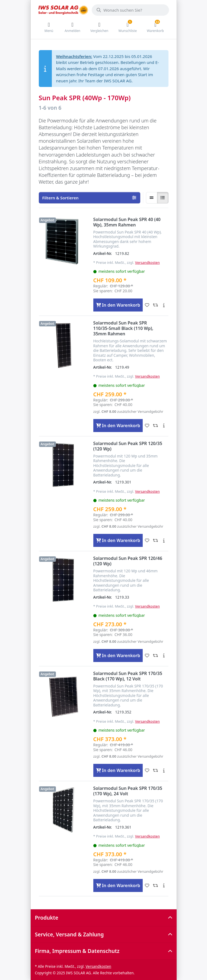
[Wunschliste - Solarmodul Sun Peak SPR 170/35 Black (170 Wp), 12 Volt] (147, 770)
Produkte (47, 918)
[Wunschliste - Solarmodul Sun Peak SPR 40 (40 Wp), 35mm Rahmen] (147, 305)
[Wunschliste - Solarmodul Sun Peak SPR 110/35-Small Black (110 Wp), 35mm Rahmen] (147, 426)
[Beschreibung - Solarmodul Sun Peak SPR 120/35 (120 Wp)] (164, 540)
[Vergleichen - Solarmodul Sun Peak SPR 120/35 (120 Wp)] (155, 540)
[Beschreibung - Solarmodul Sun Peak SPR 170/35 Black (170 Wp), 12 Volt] (164, 770)
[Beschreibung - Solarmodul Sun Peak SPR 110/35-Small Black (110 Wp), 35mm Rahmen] (164, 426)
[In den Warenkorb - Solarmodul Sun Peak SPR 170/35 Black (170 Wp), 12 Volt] (118, 770)
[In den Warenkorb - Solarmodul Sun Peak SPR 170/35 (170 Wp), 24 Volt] (118, 885)
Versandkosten (147, 262)
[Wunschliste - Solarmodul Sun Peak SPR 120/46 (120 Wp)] (147, 656)
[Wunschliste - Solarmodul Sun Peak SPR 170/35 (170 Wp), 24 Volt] (147, 885)
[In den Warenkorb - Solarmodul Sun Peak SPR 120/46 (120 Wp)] (118, 656)
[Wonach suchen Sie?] (130, 10)
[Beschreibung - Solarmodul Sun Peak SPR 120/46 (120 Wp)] (164, 656)
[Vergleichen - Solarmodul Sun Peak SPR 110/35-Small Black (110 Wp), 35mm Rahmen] (155, 426)
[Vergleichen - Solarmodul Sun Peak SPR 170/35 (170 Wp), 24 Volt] (155, 885)
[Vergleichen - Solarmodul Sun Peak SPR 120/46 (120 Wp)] (155, 656)
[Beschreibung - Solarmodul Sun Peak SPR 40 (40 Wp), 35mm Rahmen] (164, 305)
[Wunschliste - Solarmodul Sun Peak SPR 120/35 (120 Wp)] (147, 540)
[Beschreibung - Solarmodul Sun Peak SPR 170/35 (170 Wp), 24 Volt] (164, 885)
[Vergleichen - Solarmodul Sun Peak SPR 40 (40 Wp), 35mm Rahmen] (155, 305)
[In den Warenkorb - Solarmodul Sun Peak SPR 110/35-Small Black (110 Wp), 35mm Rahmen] (118, 426)
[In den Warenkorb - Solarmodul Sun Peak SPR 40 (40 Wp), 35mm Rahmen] (118, 305)
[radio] (152, 198)
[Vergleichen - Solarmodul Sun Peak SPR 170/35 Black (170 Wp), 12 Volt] (155, 770)
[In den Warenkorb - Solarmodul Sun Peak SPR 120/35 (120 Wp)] (118, 540)
